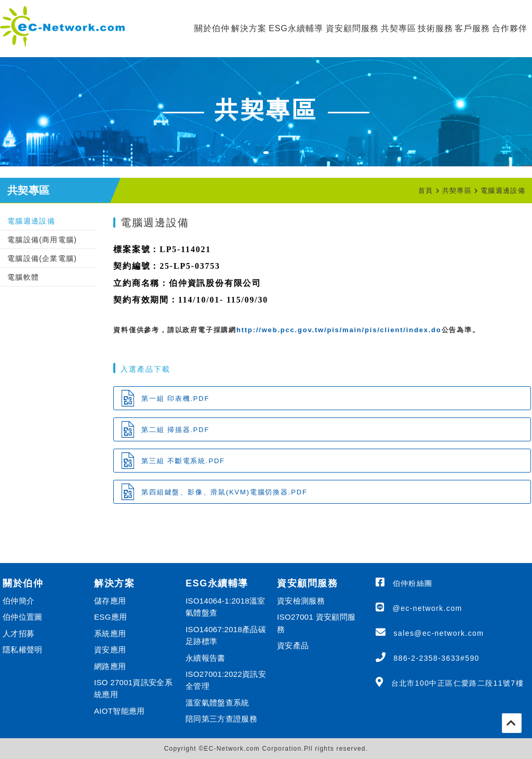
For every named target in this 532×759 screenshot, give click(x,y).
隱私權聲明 (23, 650)
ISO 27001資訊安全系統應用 (133, 688)
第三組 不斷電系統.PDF (183, 461)
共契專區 (398, 28)
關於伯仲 (212, 28)
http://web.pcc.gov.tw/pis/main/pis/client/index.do (339, 330)
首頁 (426, 191)
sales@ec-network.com (439, 633)
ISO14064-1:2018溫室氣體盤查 (225, 607)
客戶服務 (472, 28)
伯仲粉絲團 (413, 583)
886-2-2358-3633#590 (437, 658)
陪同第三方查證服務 (221, 719)
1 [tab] (271, 159)
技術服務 (435, 28)
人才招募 (18, 633)
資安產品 (293, 645)
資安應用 (110, 650)
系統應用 (110, 633)
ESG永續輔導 (296, 28)
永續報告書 (205, 658)
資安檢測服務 (301, 601)
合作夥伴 (510, 28)
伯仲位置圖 (23, 617)
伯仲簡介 (18, 601)
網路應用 (110, 666)
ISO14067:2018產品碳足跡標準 (226, 635)
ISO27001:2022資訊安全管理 (226, 680)
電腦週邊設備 (503, 191)
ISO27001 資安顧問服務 (316, 623)
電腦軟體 (23, 277)
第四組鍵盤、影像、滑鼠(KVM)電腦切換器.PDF (224, 492)
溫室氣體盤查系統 (217, 703)
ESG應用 (110, 617)
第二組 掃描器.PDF (175, 430)
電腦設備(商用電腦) (42, 240)
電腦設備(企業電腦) (42, 258)
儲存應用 (110, 601)
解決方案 (249, 28)
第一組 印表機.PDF (175, 398)
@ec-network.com (428, 608)
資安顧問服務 (352, 28)
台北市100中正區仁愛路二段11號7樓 (457, 683)
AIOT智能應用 (119, 711)
